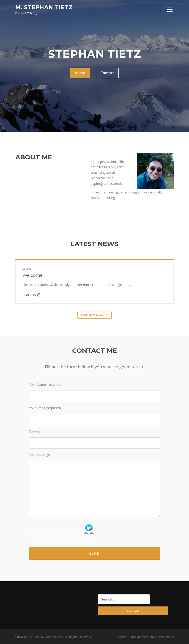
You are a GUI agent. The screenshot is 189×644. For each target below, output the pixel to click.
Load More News (94, 315)
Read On (31, 295)
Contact (107, 73)
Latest (27, 269)
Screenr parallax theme (134, 637)
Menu (170, 10)
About (80, 73)
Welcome (33, 275)
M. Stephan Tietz (44, 7)
